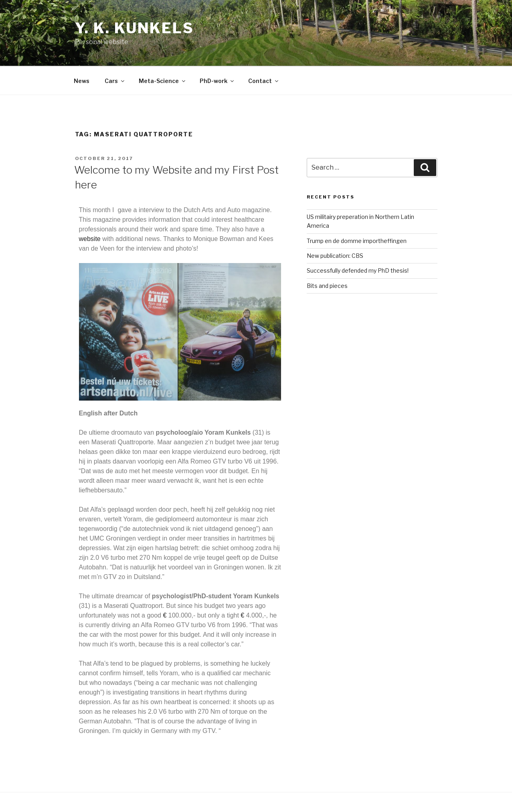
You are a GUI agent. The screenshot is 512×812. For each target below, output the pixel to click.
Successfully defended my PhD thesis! (358, 270)
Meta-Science (163, 81)
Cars (115, 81)
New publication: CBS (335, 256)
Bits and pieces (327, 286)
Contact (264, 81)
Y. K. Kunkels (135, 28)
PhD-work (217, 81)
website (90, 239)
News (82, 81)
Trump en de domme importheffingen (357, 241)
